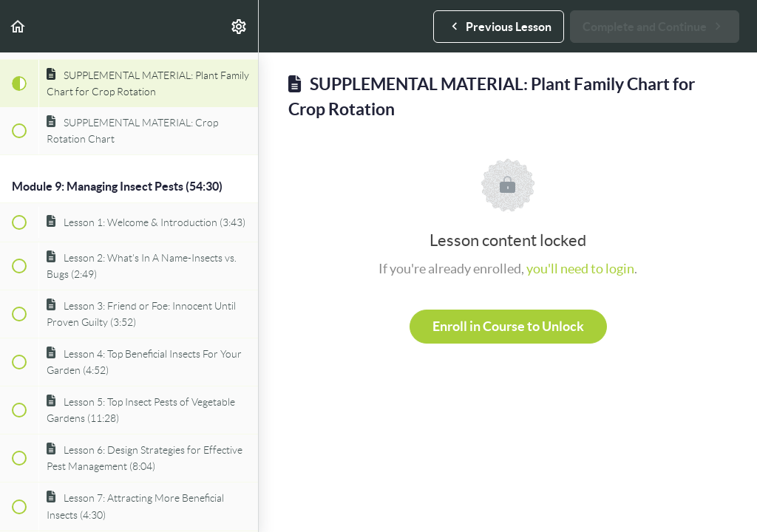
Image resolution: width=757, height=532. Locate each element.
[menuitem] (240, 26)
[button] (18, 26)
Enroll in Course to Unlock (508, 326)
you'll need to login (580, 269)
